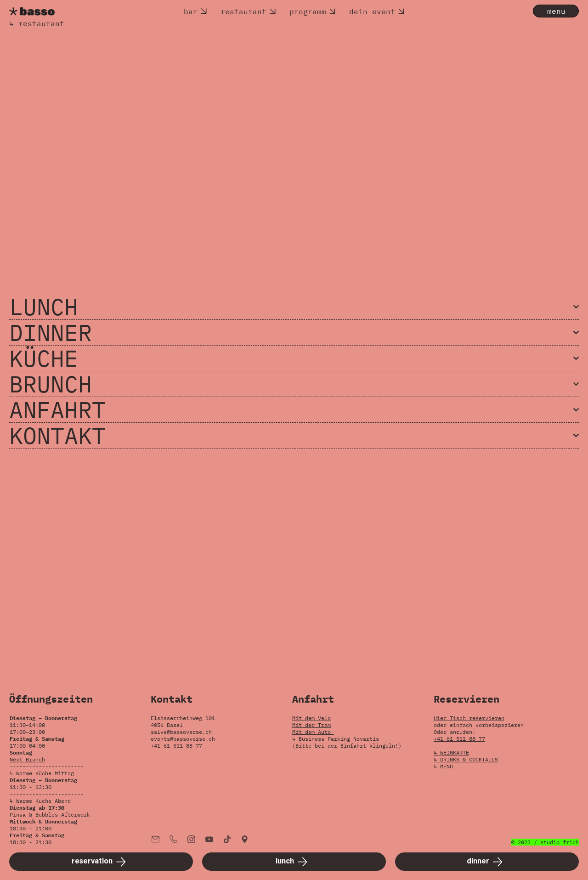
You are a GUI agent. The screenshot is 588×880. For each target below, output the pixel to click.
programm (308, 11)
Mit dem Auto (313, 732)
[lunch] (294, 862)
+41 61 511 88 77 (459, 739)
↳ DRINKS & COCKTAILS (466, 759)
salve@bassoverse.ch (181, 732)
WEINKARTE (455, 752)
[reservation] (101, 862)
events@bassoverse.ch (183, 739)
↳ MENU (443, 766)
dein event (372, 11)
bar (191, 11)
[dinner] (487, 862)
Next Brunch (27, 759)
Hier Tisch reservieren (469, 718)
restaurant (243, 11)
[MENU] (556, 11)
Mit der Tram (311, 725)
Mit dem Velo (311, 718)
